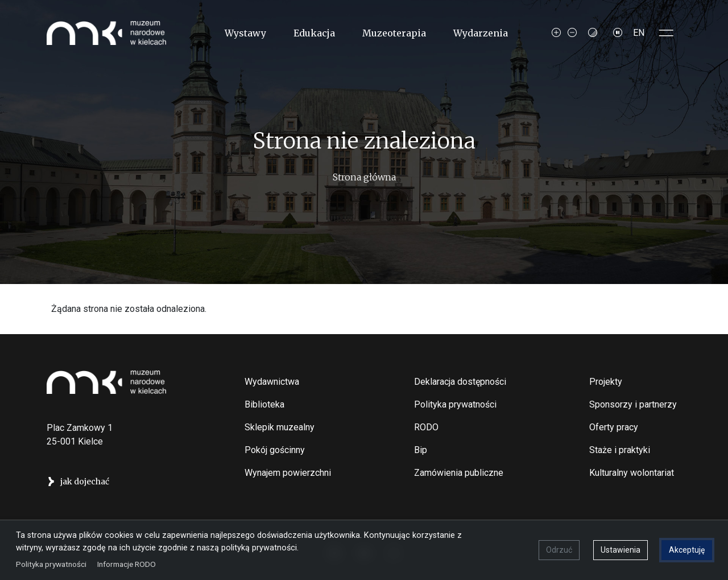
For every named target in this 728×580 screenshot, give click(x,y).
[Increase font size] (556, 33)
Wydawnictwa (272, 382)
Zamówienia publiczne (459, 473)
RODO (426, 427)
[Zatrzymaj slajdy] (618, 33)
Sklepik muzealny (280, 427)
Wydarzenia (481, 33)
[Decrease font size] (572, 33)
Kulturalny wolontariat (632, 473)
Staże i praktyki (620, 450)
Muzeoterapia (394, 33)
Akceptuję (687, 550)
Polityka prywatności (455, 404)
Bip (421, 450)
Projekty (606, 382)
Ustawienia (621, 550)
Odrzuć (559, 550)
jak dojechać (85, 482)
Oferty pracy (614, 427)
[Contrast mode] (593, 33)
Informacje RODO (127, 564)
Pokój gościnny (275, 450)
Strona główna (364, 177)
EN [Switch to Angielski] (639, 33)
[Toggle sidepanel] (667, 33)
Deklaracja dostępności (460, 382)
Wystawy (245, 33)
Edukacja (314, 33)
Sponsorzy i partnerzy (633, 404)
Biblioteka (264, 404)
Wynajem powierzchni (288, 473)
